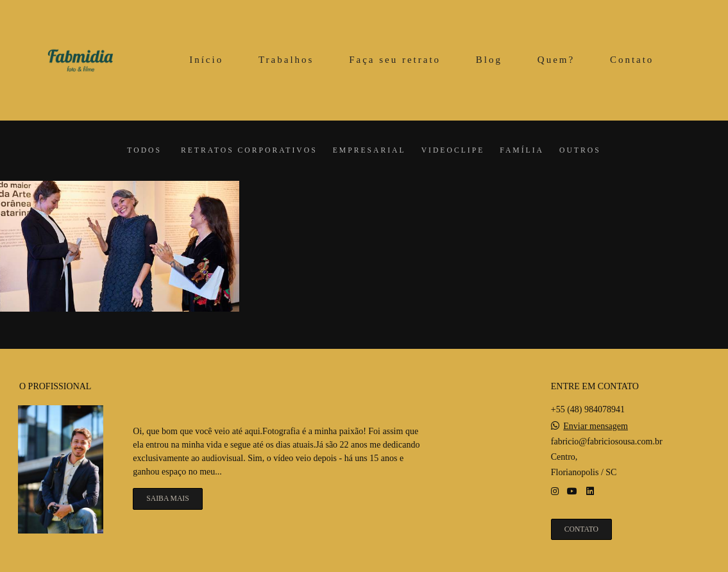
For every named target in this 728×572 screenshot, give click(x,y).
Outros (580, 151)
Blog (489, 60)
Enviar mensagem (596, 426)
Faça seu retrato (395, 60)
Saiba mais (167, 499)
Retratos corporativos (249, 151)
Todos (144, 151)
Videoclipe (453, 151)
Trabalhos (286, 60)
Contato (632, 60)
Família (522, 151)
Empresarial (369, 151)
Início (206, 60)
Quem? (556, 60)
